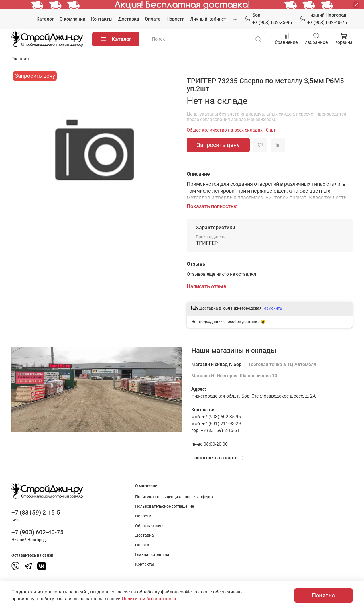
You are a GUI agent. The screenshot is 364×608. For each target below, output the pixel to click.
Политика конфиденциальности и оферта (174, 497)
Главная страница (152, 555)
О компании (72, 19)
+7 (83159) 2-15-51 (38, 513)
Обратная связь (150, 526)
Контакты (102, 19)
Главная (20, 59)
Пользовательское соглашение (165, 506)
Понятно (323, 595)
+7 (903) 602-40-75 (323, 18)
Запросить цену (218, 145)
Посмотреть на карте (218, 458)
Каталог (45, 19)
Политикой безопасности (149, 599)
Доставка (129, 19)
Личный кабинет (208, 19)
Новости (175, 19)
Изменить (273, 308)
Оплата (153, 19)
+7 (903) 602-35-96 (268, 18)
